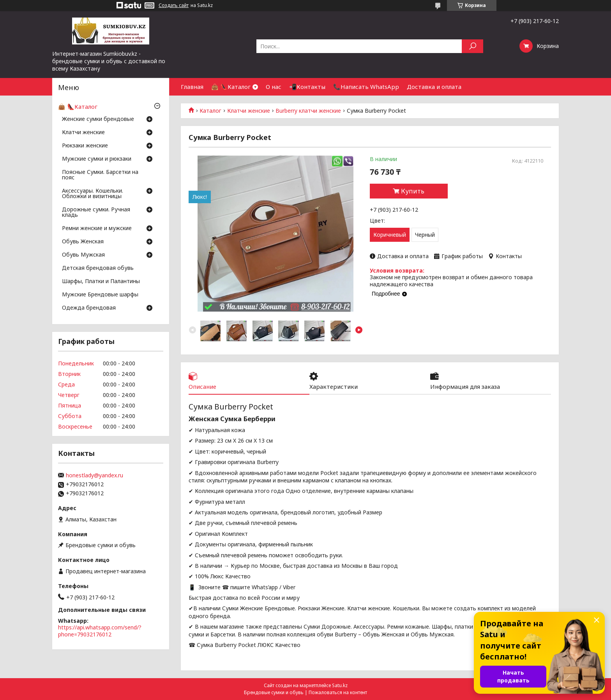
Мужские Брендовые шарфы (100, 295)
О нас (274, 87)
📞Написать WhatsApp (366, 87)
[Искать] (472, 46)
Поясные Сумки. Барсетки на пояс (100, 175)
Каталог (210, 111)
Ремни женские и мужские (97, 229)
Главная (192, 87)
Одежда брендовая (89, 308)
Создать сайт (174, 5)
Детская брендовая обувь (98, 268)
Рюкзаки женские (85, 146)
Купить (413, 191)
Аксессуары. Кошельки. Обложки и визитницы (93, 194)
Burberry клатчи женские (308, 111)
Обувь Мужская (83, 255)
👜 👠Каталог (231, 87)
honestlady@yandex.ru (94, 475)
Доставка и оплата (434, 87)
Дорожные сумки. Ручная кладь (96, 213)
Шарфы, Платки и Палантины (101, 282)
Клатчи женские (249, 111)
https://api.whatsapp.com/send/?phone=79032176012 (100, 631)
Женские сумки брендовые (98, 119)
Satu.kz (340, 685)
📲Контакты (307, 87)
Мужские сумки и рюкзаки (97, 159)
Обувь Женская (83, 242)
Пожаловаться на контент (338, 692)
